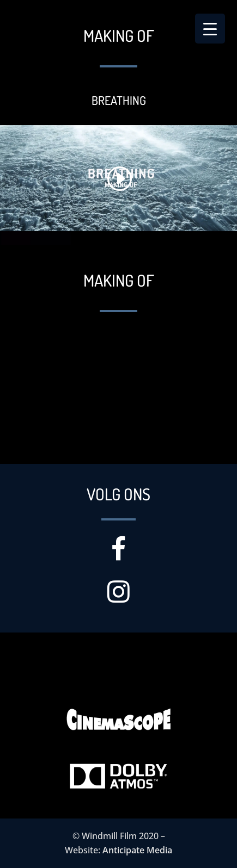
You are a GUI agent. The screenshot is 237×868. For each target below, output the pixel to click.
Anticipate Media (137, 850)
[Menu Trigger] (210, 29)
